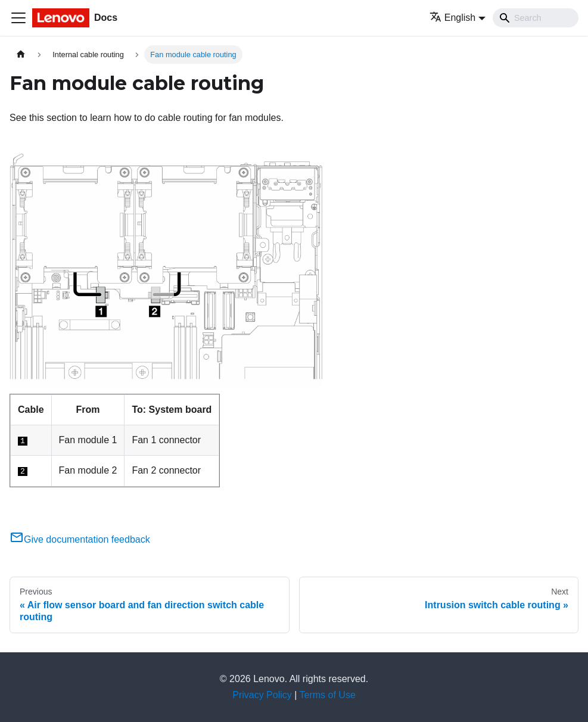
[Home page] (21, 55)
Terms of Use (328, 695)
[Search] (536, 18)
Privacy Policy (262, 695)
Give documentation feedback (80, 539)
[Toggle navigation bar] (18, 18)
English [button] (452, 18)
